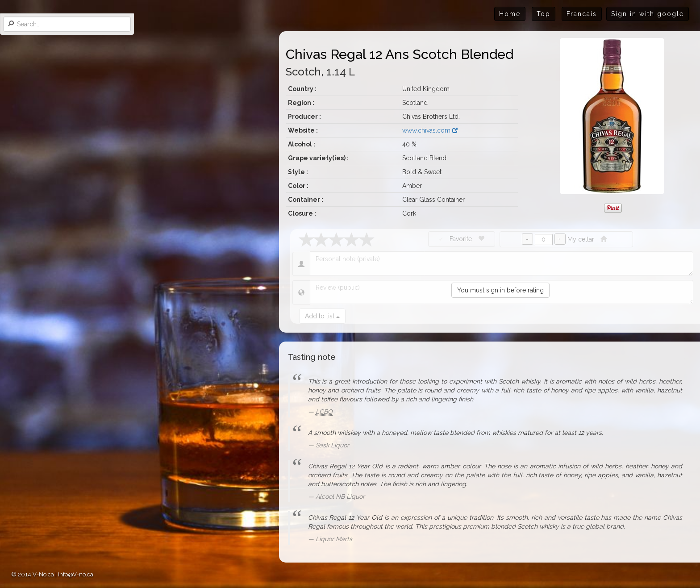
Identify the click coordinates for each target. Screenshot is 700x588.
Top (544, 14)
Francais (582, 14)
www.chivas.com (430, 130)
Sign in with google (648, 14)
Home (510, 14)
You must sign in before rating (500, 290)
